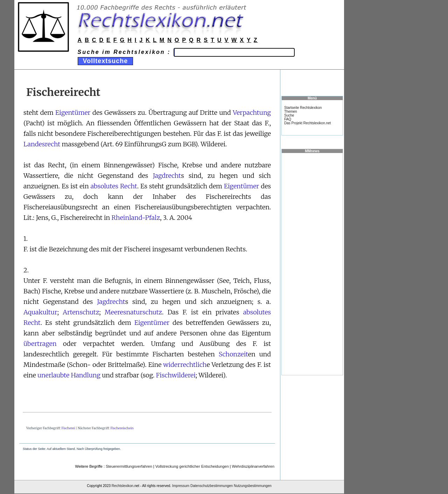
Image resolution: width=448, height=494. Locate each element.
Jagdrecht (167, 176)
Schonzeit (233, 354)
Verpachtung (252, 113)
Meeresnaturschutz (133, 312)
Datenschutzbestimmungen (212, 486)
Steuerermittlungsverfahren (129, 466)
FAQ (288, 119)
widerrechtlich (185, 365)
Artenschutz (81, 312)
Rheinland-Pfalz (136, 218)
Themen (291, 112)
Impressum (181, 486)
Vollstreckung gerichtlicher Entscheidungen (192, 466)
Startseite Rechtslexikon (303, 108)
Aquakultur (40, 312)
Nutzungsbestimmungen (253, 486)
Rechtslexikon (122, 486)
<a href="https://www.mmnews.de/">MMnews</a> (312, 264)
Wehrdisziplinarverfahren (253, 466)
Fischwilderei (176, 375)
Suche (289, 115)
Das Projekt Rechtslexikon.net (307, 123)
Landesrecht (42, 144)
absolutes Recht (114, 186)
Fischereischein (122, 428)
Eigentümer (73, 113)
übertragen (40, 344)
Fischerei (68, 428)
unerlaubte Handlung (69, 375)
